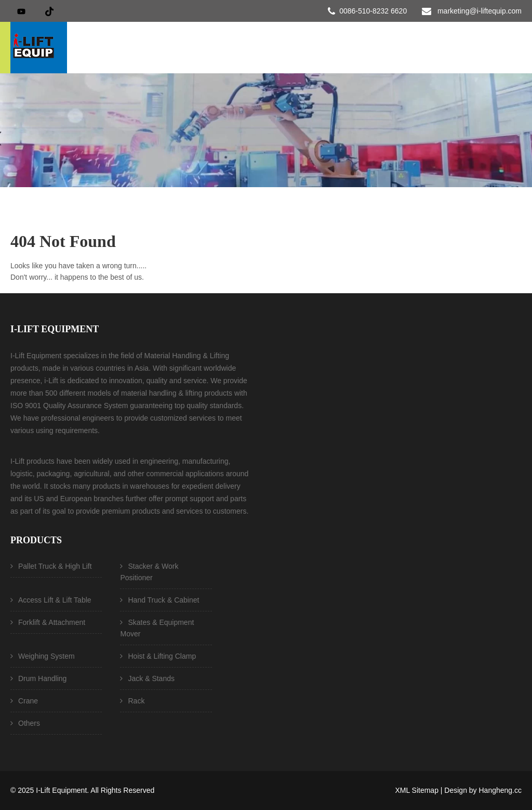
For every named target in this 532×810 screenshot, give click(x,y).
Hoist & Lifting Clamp (162, 656)
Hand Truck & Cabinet (163, 600)
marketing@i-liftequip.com (480, 11)
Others (29, 723)
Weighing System (46, 656)
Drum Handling (42, 678)
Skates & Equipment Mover (157, 628)
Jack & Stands (151, 678)
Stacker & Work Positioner (149, 572)
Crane (28, 701)
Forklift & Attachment (52, 622)
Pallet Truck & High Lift (55, 566)
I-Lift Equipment (61, 790)
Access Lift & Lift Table (55, 600)
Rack (136, 701)
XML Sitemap (417, 790)
